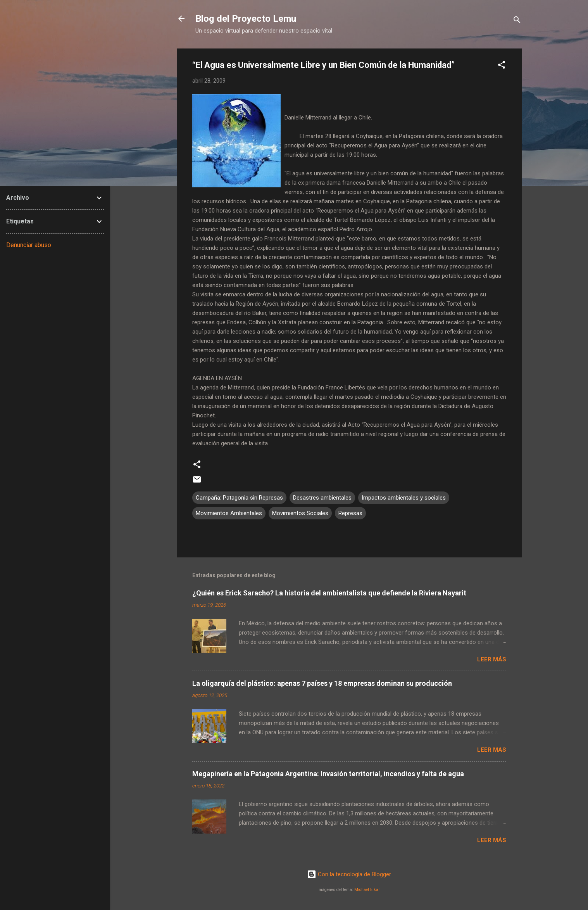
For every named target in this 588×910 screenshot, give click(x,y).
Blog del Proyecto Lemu (246, 19)
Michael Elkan (367, 890)
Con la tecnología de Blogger (349, 874)
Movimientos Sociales (300, 513)
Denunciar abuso (29, 245)
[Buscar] (517, 21)
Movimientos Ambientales (229, 513)
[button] (502, 66)
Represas (350, 513)
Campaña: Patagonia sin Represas (239, 498)
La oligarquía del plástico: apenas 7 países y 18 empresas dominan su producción (322, 683)
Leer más (492, 659)
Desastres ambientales (322, 498)
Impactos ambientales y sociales (404, 498)
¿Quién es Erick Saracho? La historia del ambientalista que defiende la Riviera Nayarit (329, 593)
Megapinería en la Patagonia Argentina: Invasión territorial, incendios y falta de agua (328, 774)
